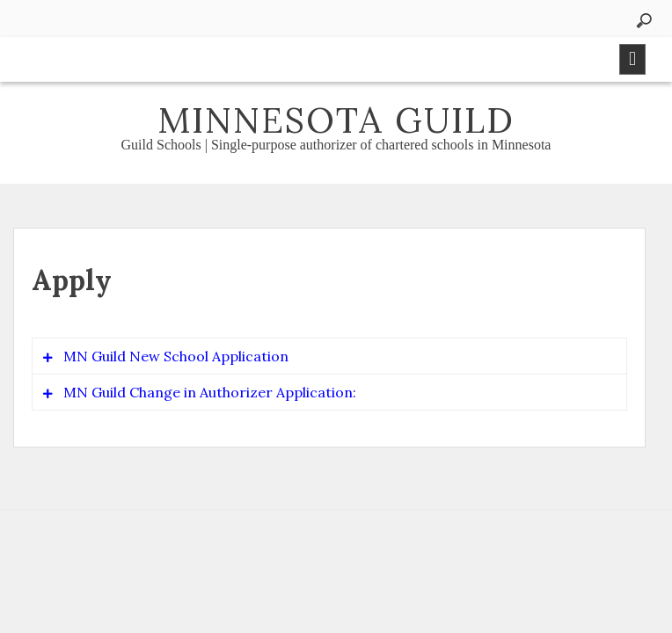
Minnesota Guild (336, 120)
